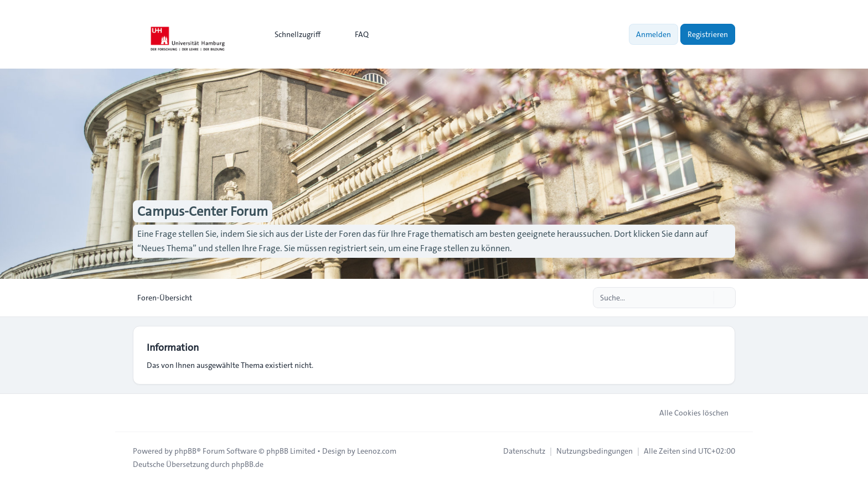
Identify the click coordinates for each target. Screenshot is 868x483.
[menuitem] (293, 34)
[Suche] (704, 298)
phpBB (185, 451)
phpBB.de (247, 464)
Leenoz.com (377, 451)
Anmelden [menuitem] (653, 34)
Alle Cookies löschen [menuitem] (687, 413)
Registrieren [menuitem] (708, 34)
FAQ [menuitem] (355, 34)
